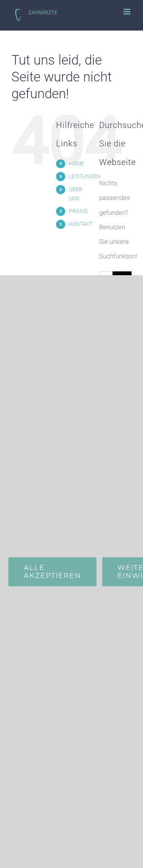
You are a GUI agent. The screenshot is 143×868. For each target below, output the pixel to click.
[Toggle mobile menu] (128, 12)
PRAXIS (78, 211)
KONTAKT (81, 224)
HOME (76, 164)
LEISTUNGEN (85, 176)
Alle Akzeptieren (52, 572)
